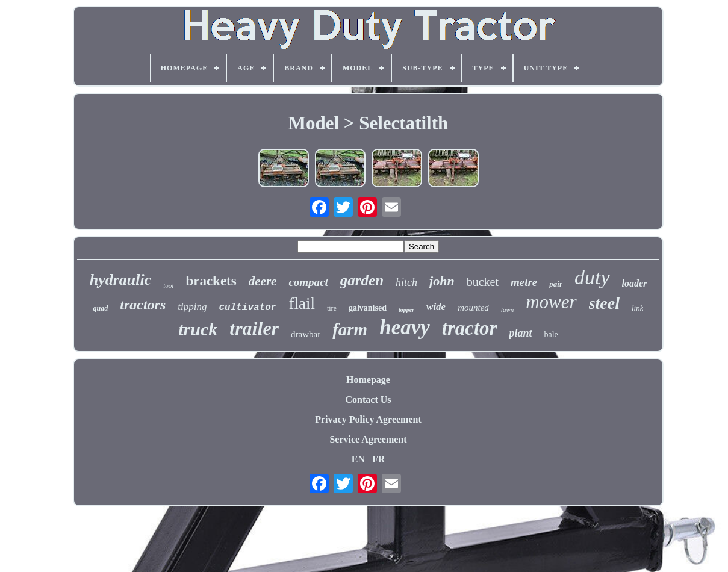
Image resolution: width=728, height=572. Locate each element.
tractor (470, 328)
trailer (254, 328)
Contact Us (369, 399)
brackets (211, 281)
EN (358, 459)
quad (101, 308)
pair (556, 284)
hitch (406, 282)
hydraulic (121, 280)
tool (168, 285)
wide (436, 307)
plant (520, 333)
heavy (405, 327)
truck (198, 329)
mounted (473, 308)
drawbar (306, 334)
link (638, 308)
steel (604, 303)
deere (263, 281)
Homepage (368, 380)
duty (592, 277)
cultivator (247, 308)
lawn (507, 309)
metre (524, 282)
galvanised (368, 308)
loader (635, 283)
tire (332, 308)
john (442, 281)
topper (406, 310)
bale (551, 334)
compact (308, 282)
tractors (143, 305)
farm (350, 329)
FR (378, 459)
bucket (483, 282)
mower (551, 302)
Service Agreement (368, 439)
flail (301, 303)
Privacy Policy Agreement (368, 419)
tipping (192, 307)
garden (362, 280)
